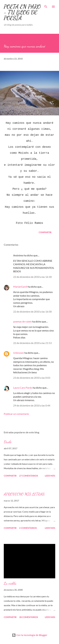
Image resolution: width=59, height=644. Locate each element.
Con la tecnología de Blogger (30, 635)
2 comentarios (28, 528)
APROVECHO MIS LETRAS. (25, 494)
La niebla (10, 583)
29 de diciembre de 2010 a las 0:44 (32, 405)
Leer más (50, 476)
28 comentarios (29, 617)
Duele (8, 442)
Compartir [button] (45, 232)
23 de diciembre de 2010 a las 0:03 (32, 378)
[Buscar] (46, 6)
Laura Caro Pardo (23, 388)
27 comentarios (29, 476)
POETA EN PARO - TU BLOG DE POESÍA (22, 12)
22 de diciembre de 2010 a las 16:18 (32, 277)
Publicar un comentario (16, 414)
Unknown (19, 353)
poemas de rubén (22, 321)
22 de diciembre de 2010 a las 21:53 (32, 343)
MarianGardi (20, 287)
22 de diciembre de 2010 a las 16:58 (32, 312)
